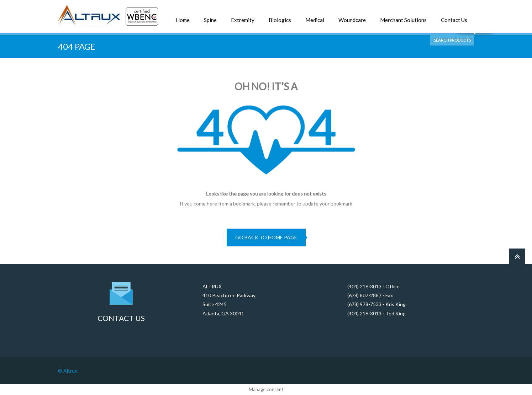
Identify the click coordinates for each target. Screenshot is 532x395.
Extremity (243, 20)
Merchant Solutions (403, 20)
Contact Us (454, 20)
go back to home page (266, 237)
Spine (210, 20)
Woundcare (352, 20)
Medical (315, 20)
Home (183, 20)
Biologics (280, 20)
